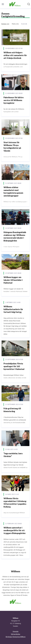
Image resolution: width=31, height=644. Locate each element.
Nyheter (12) (5, 24)
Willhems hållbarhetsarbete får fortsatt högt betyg (13, 309)
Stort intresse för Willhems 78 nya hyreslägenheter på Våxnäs (12, 147)
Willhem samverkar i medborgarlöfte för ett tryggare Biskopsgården (15, 530)
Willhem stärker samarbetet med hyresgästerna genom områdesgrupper (13, 191)
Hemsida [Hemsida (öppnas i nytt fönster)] (15, 631)
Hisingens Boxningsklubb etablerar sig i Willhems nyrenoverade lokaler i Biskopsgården (15, 236)
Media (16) (15, 24)
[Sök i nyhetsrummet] (29, 4)
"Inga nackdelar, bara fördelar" (13, 455)
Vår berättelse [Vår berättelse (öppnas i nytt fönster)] (16, 634)
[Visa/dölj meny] (3, 4)
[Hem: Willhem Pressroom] (15, 4)
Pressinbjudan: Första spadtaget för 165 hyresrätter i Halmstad (14, 366)
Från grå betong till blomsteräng (12, 410)
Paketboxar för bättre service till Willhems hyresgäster (14, 100)
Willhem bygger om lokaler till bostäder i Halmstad (13, 280)
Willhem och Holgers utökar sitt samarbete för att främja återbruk (15, 55)
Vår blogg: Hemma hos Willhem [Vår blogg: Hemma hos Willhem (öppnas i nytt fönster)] (15, 637)
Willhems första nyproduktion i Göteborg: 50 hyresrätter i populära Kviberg (15, 503)
